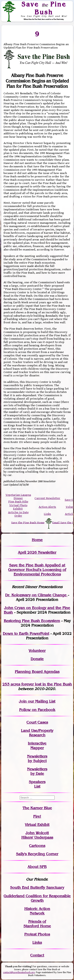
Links (47, 514)
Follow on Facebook (37, 710)
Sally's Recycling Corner (37, 854)
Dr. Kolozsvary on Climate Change (36, 595)
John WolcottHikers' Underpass (37, 835)
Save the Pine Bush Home (28, 522)
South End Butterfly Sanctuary (37, 888)
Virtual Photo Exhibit (18, 507)
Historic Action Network (37, 911)
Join (23, 701)
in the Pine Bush (49, 684)
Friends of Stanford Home (37, 924)
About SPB (37, 867)
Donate (37, 659)
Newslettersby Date (37, 771)
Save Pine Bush (44, 8)
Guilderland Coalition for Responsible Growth (37, 898)
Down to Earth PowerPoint (26, 634)
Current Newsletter (47, 498)
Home (37, 540)
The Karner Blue (37, 808)
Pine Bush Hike (18, 502)
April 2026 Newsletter (37, 552)
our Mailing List (41, 701)
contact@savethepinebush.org (19, 972)
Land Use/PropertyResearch (37, 733)
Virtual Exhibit (37, 825)
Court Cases (37, 722)
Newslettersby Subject (37, 759)
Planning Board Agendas (37, 672)
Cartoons (37, 846)
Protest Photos (37, 934)
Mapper (37, 748)
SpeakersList (37, 784)
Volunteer (37, 651)
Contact (37, 955)
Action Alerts (47, 507)
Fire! (37, 816)
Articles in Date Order (18, 514)
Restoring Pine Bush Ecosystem (32, 621)
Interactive (37, 743)
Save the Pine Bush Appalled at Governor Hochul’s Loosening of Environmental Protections (37, 570)
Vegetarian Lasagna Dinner (18, 497)
